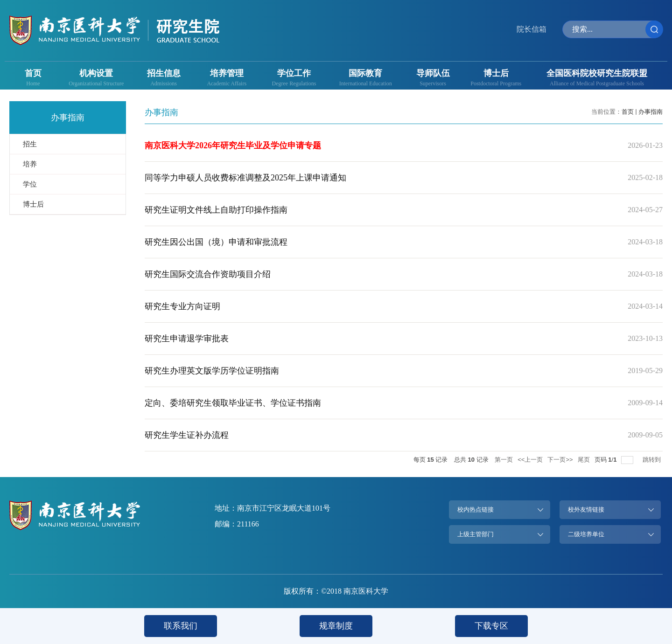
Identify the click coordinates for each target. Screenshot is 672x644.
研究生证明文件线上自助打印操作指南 (216, 210)
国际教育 (365, 73)
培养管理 (227, 73)
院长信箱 (532, 29)
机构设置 (96, 73)
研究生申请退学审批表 (187, 339)
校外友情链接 (586, 509)
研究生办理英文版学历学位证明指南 (212, 371)
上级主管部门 (476, 534)
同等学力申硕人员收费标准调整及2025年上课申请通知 (245, 178)
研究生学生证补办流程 (187, 435)
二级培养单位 (586, 534)
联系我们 (181, 626)
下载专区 (491, 626)
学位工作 (294, 73)
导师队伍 (433, 73)
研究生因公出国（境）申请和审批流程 (216, 242)
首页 (33, 73)
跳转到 (653, 460)
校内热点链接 (476, 509)
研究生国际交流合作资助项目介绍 (208, 274)
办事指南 (651, 112)
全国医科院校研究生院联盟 (597, 73)
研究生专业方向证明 (182, 306)
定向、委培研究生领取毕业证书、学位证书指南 (233, 403)
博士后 (496, 73)
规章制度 (336, 626)
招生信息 (164, 73)
